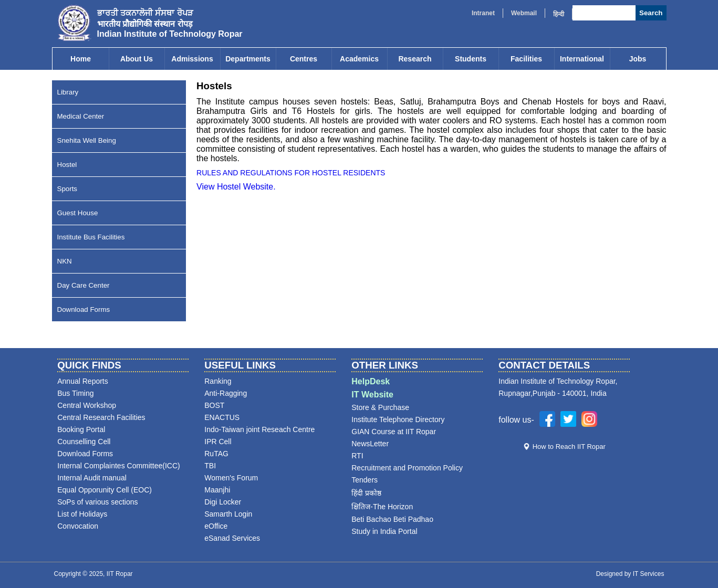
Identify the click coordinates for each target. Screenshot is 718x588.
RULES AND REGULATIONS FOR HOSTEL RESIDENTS (291, 173)
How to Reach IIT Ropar (569, 447)
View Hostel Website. (236, 187)
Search (651, 13)
